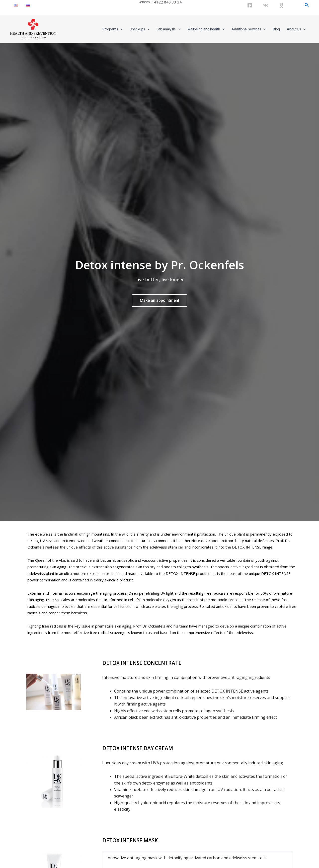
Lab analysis (168, 29)
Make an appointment (159, 296)
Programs (113, 29)
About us (296, 29)
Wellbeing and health (206, 29)
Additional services (249, 29)
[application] (120, 29)
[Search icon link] (307, 5)
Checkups (140, 29)
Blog (276, 29)
